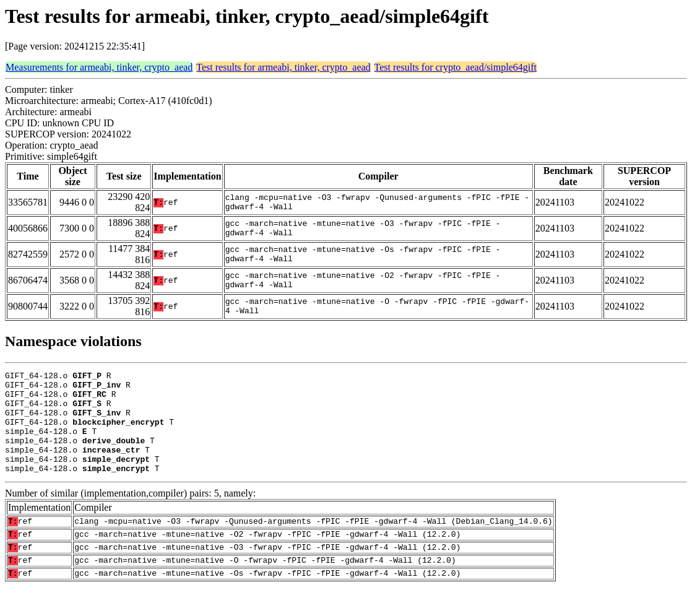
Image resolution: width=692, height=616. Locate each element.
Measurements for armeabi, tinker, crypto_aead (99, 67)
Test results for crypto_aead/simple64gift (456, 67)
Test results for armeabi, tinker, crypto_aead (283, 67)
